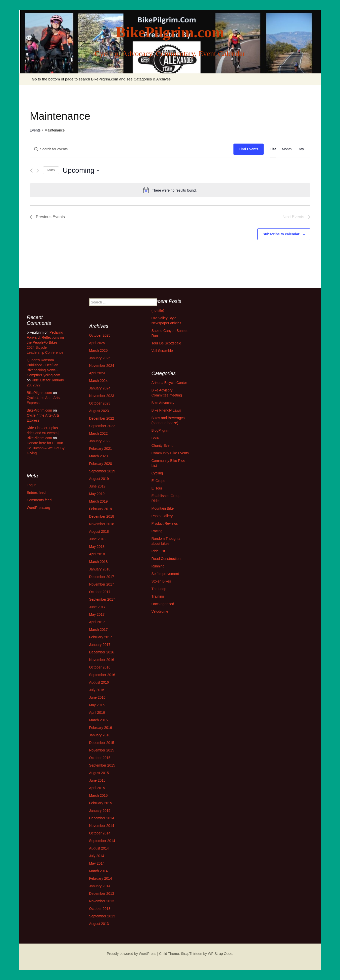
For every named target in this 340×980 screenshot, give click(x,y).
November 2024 (102, 366)
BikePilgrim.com (39, 393)
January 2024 (100, 388)
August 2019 (99, 479)
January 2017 (100, 645)
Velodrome (160, 611)
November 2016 (102, 660)
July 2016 (97, 690)
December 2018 (102, 516)
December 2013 (102, 894)
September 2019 (102, 471)
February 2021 (101, 449)
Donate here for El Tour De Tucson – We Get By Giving (46, 448)
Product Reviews (165, 523)
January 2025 (100, 358)
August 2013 (99, 924)
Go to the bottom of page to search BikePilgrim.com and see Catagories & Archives (101, 79)
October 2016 (100, 667)
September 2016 (102, 675)
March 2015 (99, 795)
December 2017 (102, 577)
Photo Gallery (162, 516)
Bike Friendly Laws (166, 410)
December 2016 (102, 652)
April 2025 (97, 343)
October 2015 (100, 758)
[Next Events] (38, 171)
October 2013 (100, 909)
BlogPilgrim (160, 430)
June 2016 (97, 697)
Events (35, 130)
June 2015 (97, 780)
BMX (155, 438)
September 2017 (102, 599)
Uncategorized (163, 604)
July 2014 (97, 856)
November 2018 (102, 524)
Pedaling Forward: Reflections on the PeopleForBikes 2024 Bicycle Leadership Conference (45, 342)
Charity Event (162, 446)
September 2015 (102, 765)
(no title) (158, 310)
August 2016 (99, 682)
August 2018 (99, 531)
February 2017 (101, 637)
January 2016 (100, 735)
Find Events (248, 149)
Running (158, 566)
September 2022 (102, 426)
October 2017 (100, 592)
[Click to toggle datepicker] (81, 170)
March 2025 (99, 350)
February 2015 (101, 803)
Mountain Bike (163, 508)
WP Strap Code (220, 954)
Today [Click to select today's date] (51, 170)
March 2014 (99, 871)
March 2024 (99, 381)
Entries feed (36, 493)
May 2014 (97, 863)
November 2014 (102, 826)
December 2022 (102, 418)
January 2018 (100, 569)
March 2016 (99, 720)
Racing (157, 531)
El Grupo (158, 481)
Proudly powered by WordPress (132, 954)
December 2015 (102, 743)
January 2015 (100, 811)
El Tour (157, 488)
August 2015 (99, 773)
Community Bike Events (170, 453)
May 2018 (97, 547)
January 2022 (100, 441)
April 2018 (97, 554)
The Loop (159, 589)
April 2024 (97, 373)
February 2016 (101, 728)
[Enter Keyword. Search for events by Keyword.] (132, 149)
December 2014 (102, 818)
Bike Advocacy (163, 403)
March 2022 (99, 433)
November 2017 (102, 584)
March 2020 (99, 456)
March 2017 (99, 630)
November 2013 (102, 901)
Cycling (157, 473)
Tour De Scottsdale (166, 343)
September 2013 (102, 916)
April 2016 (97, 712)
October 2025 (100, 335)
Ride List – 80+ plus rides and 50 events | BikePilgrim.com (43, 433)
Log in (32, 485)
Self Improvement (165, 574)
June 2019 (97, 486)
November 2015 (102, 750)
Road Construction (166, 559)
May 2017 (97, 614)
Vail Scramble (162, 351)
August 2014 (99, 848)
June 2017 (97, 607)
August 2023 (99, 411)
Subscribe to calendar (281, 234)
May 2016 (97, 705)
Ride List (158, 551)
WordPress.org (39, 508)
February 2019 (101, 509)
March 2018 (99, 562)
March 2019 (99, 501)
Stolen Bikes (161, 581)
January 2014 (100, 886)
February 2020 (101, 464)
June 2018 (97, 539)
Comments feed (39, 500)
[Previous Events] (31, 171)
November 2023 (102, 396)
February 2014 (101, 878)
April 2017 (97, 622)
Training (158, 596)
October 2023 (100, 403)
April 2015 (97, 788)
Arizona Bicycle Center (169, 383)
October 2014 (100, 833)
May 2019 (97, 494)
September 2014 (102, 841)
